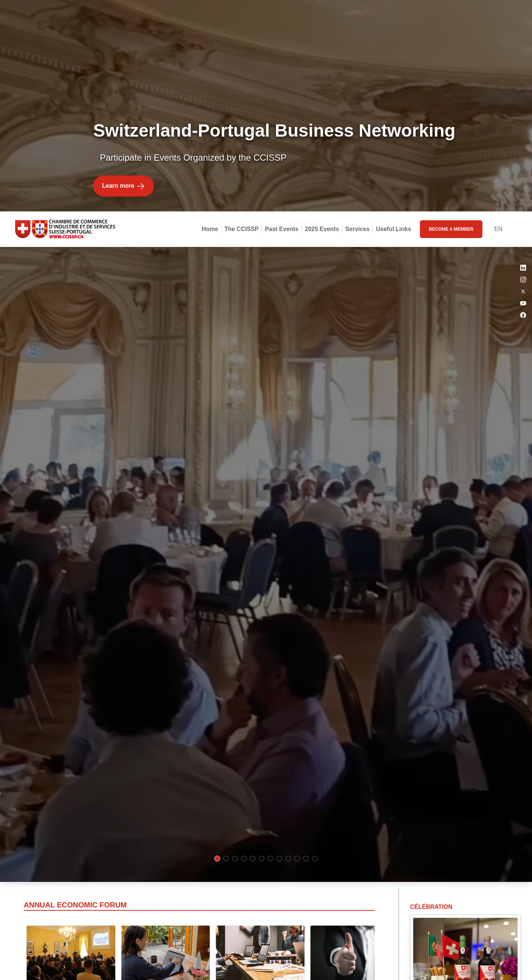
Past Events (282, 18)
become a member (451, 18)
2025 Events (322, 18)
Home (210, 18)
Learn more (124, 51)
